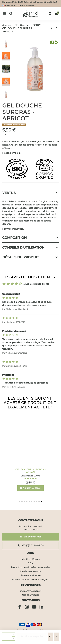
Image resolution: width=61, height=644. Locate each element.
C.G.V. (30, 563)
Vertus (30, 193)
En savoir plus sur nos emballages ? (31, 579)
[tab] (30, 193)
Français (9, 5)
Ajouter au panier (32, 636)
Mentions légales (30, 559)
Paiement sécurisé (31, 575)
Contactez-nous (26, 5)
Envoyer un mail (31, 537)
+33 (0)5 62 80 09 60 (31, 545)
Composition (30, 238)
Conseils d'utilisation (30, 247)
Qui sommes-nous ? (31, 591)
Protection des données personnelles (30, 567)
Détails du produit (30, 257)
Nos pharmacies (31, 595)
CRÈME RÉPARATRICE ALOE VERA (31, 471)
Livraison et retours (31, 571)
